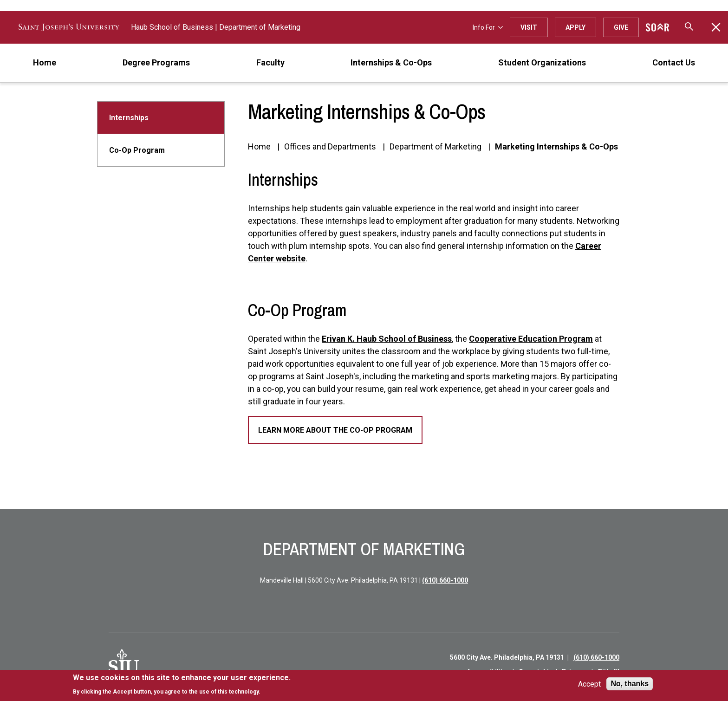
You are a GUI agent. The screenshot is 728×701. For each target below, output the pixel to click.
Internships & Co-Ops (391, 62)
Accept (589, 684)
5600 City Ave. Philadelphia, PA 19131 (507, 657)
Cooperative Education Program (531, 339)
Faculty (270, 62)
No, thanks (630, 684)
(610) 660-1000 (445, 580)
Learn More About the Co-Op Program (335, 430)
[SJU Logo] (124, 664)
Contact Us (674, 62)
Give (621, 27)
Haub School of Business (172, 27)
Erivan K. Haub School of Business (387, 339)
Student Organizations (542, 62)
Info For (488, 27)
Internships (129, 118)
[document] (182, 685)
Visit (529, 27)
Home (45, 62)
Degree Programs (156, 62)
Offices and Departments (330, 146)
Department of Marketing (260, 27)
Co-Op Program (137, 150)
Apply (575, 27)
